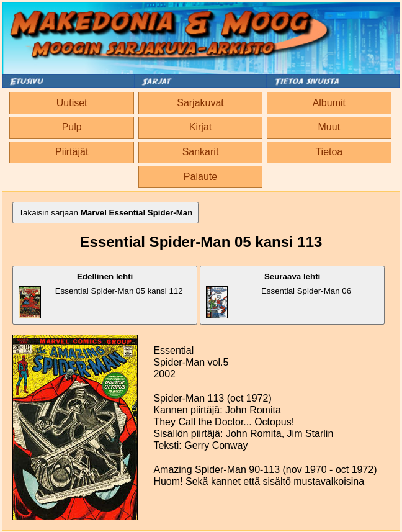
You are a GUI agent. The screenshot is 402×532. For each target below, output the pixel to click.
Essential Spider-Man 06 (279, 295)
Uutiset (72, 103)
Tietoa (329, 152)
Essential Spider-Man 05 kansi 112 (100, 295)
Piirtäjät (72, 152)
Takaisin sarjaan (105, 213)
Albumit (329, 103)
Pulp (72, 127)
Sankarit (201, 152)
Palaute (200, 177)
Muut (329, 127)
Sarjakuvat (200, 103)
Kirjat (200, 127)
